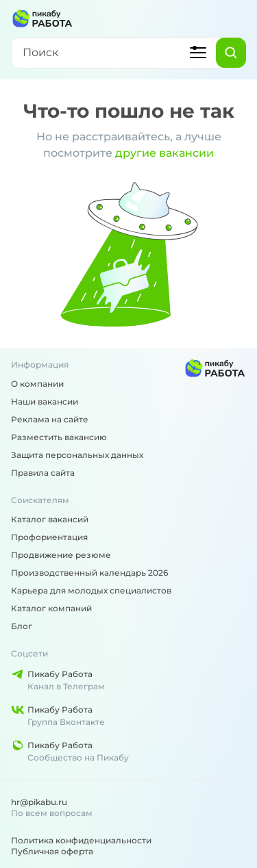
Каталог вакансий (50, 519)
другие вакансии (164, 153)
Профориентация (49, 537)
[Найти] (231, 53)
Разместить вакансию (59, 437)
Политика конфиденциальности (81, 840)
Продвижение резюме (61, 555)
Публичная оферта (52, 851)
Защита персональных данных (77, 455)
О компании (37, 384)
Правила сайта (43, 473)
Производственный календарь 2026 (89, 573)
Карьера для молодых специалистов (91, 590)
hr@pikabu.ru (39, 802)
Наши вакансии (45, 401)
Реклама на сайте (50, 419)
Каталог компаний (51, 608)
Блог (22, 626)
